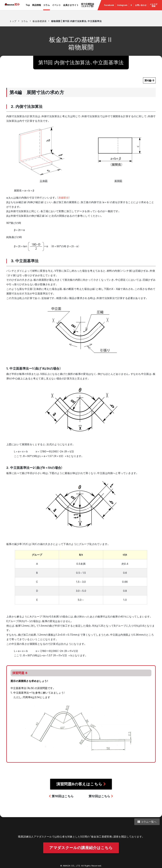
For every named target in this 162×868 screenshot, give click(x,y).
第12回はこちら (101, 796)
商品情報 (38, 8)
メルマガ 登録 (153, 8)
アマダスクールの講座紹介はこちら (81, 846)
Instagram (123, 8)
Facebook (110, 8)
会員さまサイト (72, 8)
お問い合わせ (140, 8)
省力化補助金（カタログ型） (88, 8)
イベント (58, 8)
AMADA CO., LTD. (72, 864)
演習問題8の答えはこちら (81, 784)
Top (30, 8)
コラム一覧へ (147, 822)
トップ (13, 21)
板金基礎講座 (40, 21)
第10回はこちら (61, 796)
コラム (48, 8)
